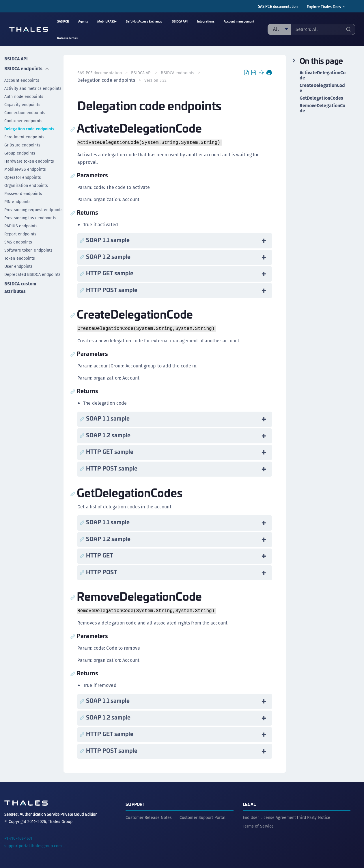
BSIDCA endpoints (27, 69)
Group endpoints (20, 153)
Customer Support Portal (202, 817)
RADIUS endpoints (21, 226)
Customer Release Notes (149, 817)
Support (135, 804)
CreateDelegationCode (322, 88)
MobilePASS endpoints (25, 169)
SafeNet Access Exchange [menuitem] (144, 21)
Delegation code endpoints (29, 129)
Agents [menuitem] (83, 21)
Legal (249, 804)
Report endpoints (20, 234)
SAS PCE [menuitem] (63, 21)
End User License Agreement (269, 817)
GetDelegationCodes (322, 98)
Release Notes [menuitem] (67, 38)
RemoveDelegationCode (323, 108)
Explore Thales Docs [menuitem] (324, 6)
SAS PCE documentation (278, 6)
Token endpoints (20, 258)
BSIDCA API (16, 59)
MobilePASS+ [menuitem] (107, 21)
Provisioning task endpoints (30, 218)
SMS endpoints (18, 242)
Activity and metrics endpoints (33, 88)
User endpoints (18, 266)
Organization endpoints (26, 185)
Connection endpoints (25, 113)
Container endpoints (23, 121)
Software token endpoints (28, 250)
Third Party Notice (313, 817)
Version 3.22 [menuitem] (155, 80)
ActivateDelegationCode (323, 75)
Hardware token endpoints (29, 161)
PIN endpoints (17, 202)
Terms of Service (258, 826)
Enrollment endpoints (24, 137)
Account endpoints (22, 80)
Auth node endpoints (24, 96)
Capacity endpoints (22, 105)
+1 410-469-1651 (18, 838)
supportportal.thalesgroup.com (33, 846)
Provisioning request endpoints (33, 210)
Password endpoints (23, 194)
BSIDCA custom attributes (20, 287)
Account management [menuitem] (239, 21)
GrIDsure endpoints (22, 145)
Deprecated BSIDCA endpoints (32, 274)
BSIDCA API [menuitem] (180, 21)
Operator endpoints (23, 177)
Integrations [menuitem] (206, 21)
